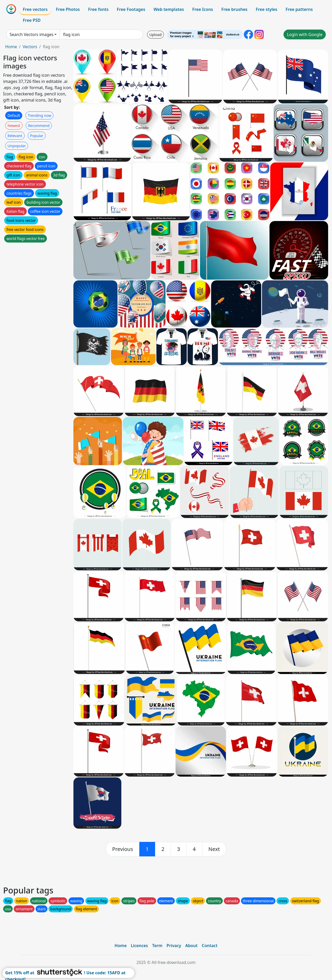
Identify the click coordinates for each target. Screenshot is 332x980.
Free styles (267, 9)
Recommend (39, 126)
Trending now (39, 115)
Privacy (174, 946)
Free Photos (68, 9)
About (191, 946)
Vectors (30, 47)
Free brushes (234, 9)
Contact (210, 946)
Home (11, 47)
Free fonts (98, 9)
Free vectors (35, 9)
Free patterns (299, 9)
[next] (214, 849)
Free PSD (32, 20)
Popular (37, 136)
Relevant (15, 136)
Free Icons (203, 9)
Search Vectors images (32, 34)
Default (14, 115)
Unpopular (17, 146)
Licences (139, 946)
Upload (155, 35)
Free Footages (131, 9)
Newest (14, 126)
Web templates (169, 9)
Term (157, 946)
